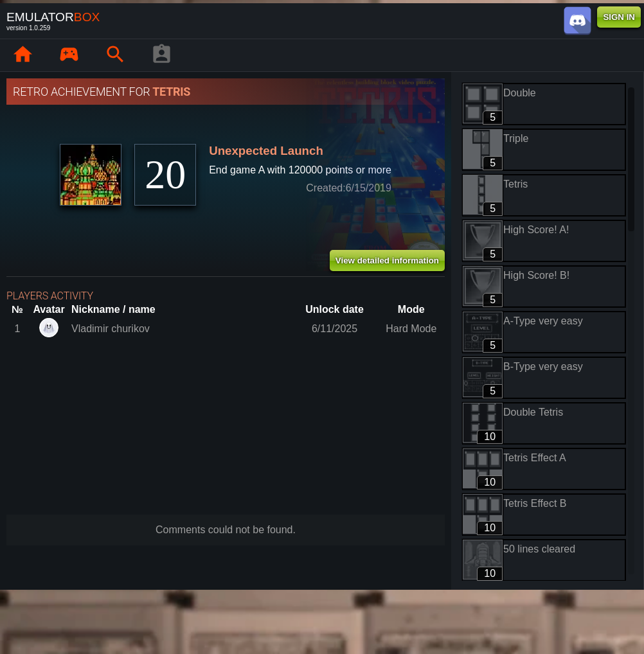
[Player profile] (161, 55)
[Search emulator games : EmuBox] (115, 55)
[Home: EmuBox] (22, 55)
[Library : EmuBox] (69, 55)
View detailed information (387, 261)
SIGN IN (619, 17)
